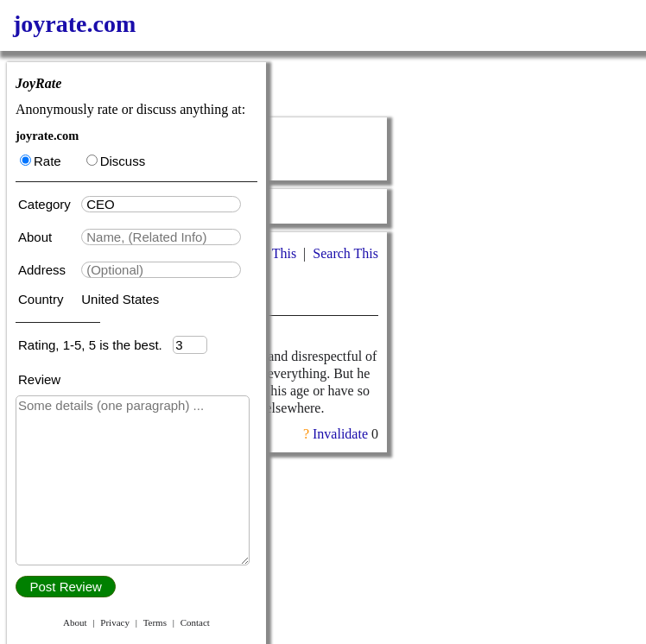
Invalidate (340, 434)
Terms (155, 622)
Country (43, 299)
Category (48, 204)
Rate (41, 161)
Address (44, 270)
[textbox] (161, 204)
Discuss (116, 161)
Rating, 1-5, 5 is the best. (95, 345)
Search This (345, 253)
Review (39, 379)
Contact (195, 622)
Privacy (115, 622)
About (37, 237)
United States (120, 299)
